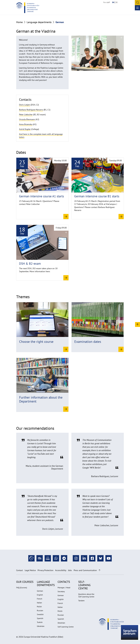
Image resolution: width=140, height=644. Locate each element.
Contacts (64, 582)
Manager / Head (64, 588)
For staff (107, 2)
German (40, 591)
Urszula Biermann (27, 119)
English (40, 595)
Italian (39, 603)
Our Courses (25, 582)
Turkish (40, 622)
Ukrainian (41, 626)
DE (117, 2)
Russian (40, 610)
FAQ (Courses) (22, 588)
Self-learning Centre (84, 585)
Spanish (40, 618)
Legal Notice (30, 570)
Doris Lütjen (25, 105)
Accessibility (61, 570)
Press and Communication (85, 570)
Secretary (61, 591)
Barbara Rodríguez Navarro (31, 110)
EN (113, 2)
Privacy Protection (45, 570)
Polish (39, 607)
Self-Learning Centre (66, 627)
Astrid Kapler (25, 129)
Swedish (40, 614)
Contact (20, 570)
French (40, 599)
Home (19, 22)
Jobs (70, 570)
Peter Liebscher (26, 115)
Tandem (81, 601)
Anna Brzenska (26, 124)
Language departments (39, 22)
